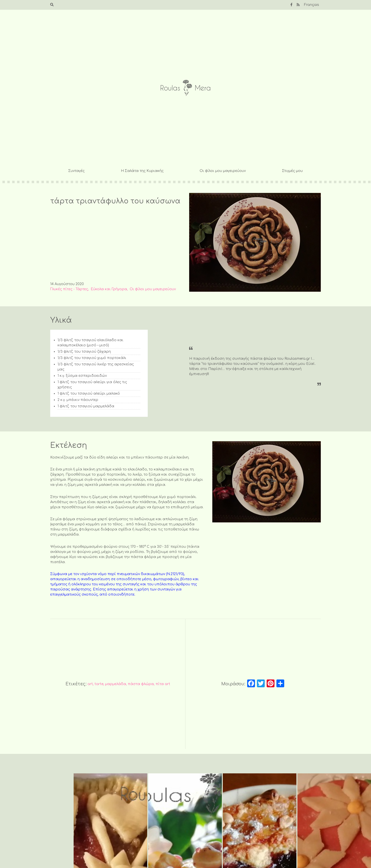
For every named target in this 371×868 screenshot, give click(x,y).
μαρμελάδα (116, 684)
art (90, 684)
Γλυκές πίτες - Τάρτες (69, 289)
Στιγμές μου (292, 171)
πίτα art (163, 684)
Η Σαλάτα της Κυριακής (142, 171)
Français (312, 5)
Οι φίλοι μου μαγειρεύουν (223, 171)
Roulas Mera (185, 88)
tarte (99, 684)
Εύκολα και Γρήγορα (109, 289)
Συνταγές (76, 171)
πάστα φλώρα (141, 684)
